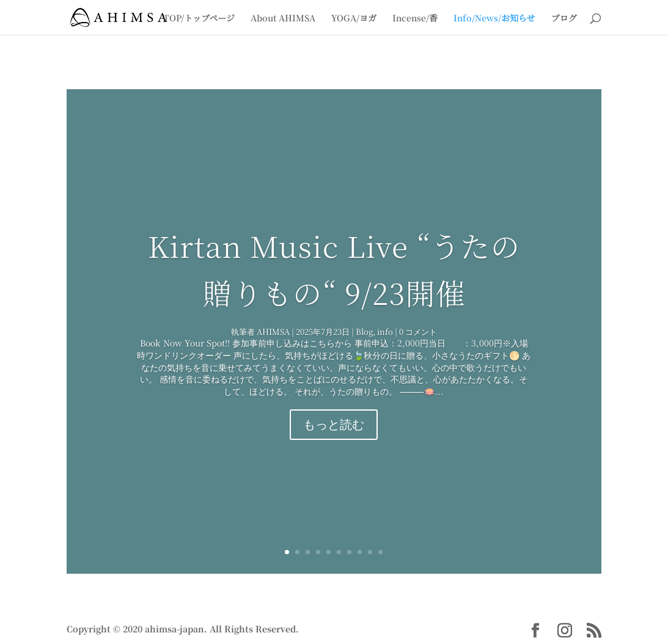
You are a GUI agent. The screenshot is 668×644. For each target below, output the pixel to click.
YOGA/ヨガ (354, 18)
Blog (364, 331)
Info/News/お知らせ (494, 18)
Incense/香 (415, 18)
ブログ (564, 18)
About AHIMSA (283, 18)
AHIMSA (273, 331)
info (385, 331)
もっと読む (334, 425)
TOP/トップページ (199, 18)
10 (380, 552)
